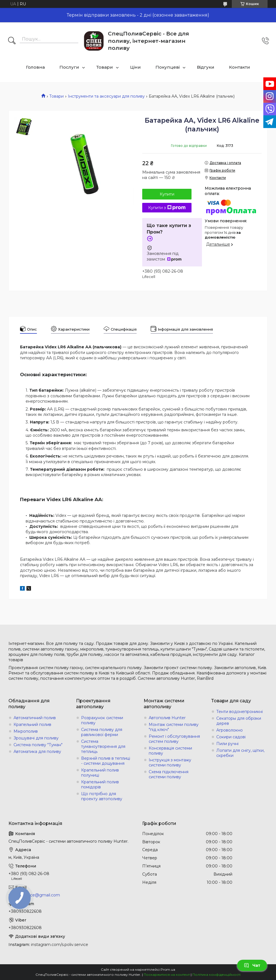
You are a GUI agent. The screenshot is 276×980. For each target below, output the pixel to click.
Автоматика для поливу (37, 752)
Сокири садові (231, 737)
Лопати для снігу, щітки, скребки (240, 753)
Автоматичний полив (35, 718)
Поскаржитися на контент (167, 975)
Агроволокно (230, 730)
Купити (167, 194)
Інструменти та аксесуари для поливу (106, 96)
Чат (252, 965)
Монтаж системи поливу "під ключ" (174, 727)
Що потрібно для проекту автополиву (102, 796)
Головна (35, 67)
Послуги (69, 67)
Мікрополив (26, 731)
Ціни (135, 67)
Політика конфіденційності (216, 975)
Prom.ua (168, 969)
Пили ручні (227, 744)
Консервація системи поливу (170, 751)
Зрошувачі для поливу (36, 738)
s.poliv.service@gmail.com (34, 895)
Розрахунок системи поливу (102, 720)
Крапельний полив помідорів (100, 784)
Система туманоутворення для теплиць (103, 746)
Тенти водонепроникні (240, 712)
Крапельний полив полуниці (100, 773)
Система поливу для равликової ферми (102, 732)
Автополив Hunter (167, 718)
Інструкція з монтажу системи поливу (170, 763)
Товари (105, 67)
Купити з (167, 208)
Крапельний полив (32, 725)
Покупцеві (168, 67)
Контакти (240, 67)
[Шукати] (12, 41)
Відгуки (206, 67)
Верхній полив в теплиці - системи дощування (106, 761)
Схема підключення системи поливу (169, 774)
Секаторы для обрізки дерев (239, 721)
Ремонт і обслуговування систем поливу (174, 739)
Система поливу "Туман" (38, 745)
